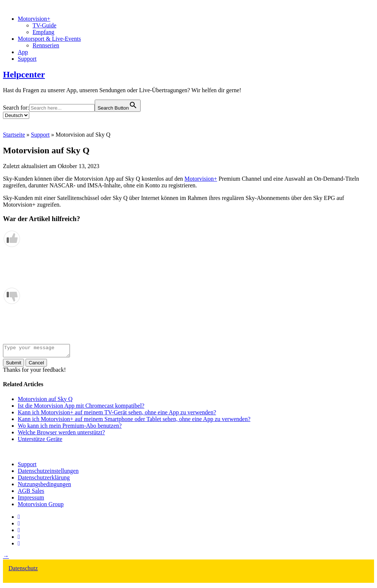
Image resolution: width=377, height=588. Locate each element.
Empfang (43, 32)
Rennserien (46, 45)
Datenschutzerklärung (44, 480)
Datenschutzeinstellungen (48, 473)
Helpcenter (24, 74)
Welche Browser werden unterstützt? (61, 435)
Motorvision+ (34, 19)
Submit (14, 365)
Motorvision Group (41, 506)
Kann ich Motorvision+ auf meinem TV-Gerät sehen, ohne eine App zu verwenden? (117, 415)
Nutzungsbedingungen (44, 486)
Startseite (14, 135)
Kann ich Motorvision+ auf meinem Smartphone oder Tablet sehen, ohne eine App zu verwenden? (134, 421)
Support (27, 59)
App (23, 52)
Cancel (36, 365)
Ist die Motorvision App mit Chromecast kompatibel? (81, 408)
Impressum (31, 500)
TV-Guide (44, 25)
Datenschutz (23, 570)
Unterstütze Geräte (40, 441)
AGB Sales (31, 493)
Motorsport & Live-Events (49, 39)
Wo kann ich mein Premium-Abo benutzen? (70, 428)
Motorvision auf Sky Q (45, 401)
